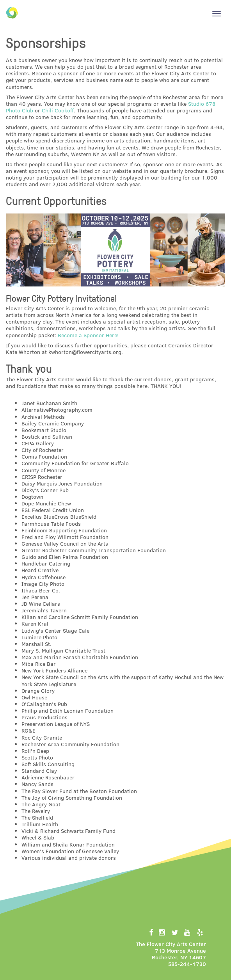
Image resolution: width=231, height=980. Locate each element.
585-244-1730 (187, 964)
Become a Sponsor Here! (88, 335)
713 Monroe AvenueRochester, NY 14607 (179, 954)
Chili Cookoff (58, 110)
